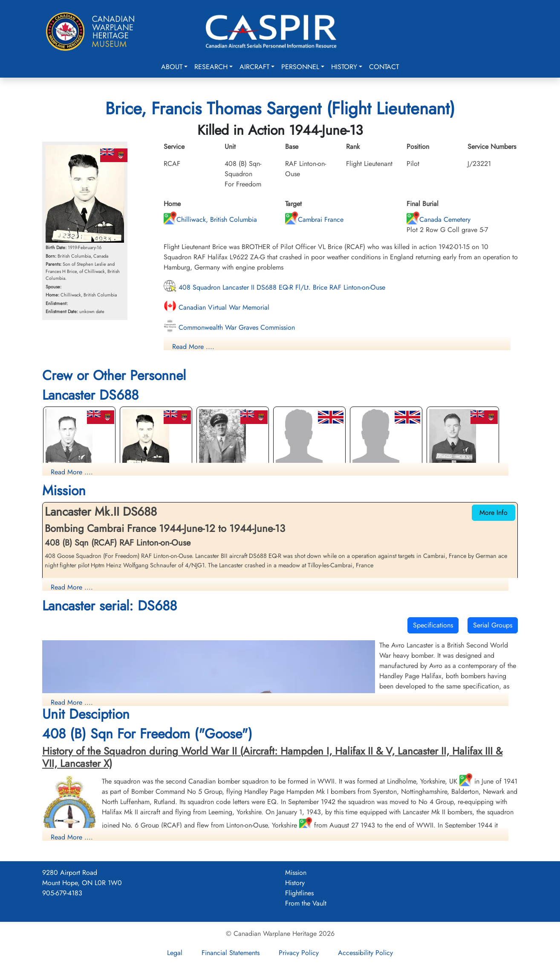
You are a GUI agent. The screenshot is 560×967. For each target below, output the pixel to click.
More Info (494, 513)
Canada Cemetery (439, 219)
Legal (175, 953)
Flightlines (299, 893)
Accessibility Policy (365, 953)
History (344, 67)
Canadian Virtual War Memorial (216, 307)
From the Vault (306, 903)
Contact (384, 67)
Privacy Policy (299, 953)
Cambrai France (314, 219)
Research (211, 67)
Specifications (433, 625)
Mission (296, 873)
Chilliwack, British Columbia (210, 219)
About (172, 67)
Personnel (300, 67)
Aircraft (254, 67)
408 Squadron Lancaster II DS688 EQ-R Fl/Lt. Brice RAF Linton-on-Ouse (274, 287)
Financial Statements (231, 953)
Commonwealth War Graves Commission (229, 327)
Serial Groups (493, 625)
